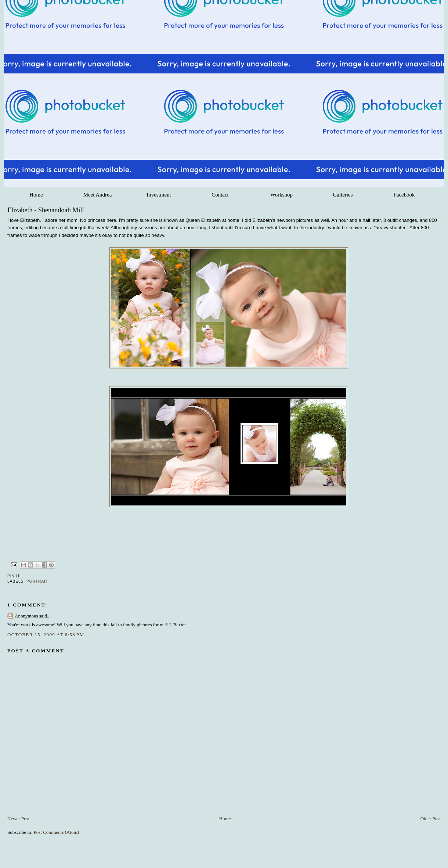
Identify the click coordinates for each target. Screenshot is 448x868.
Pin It (14, 576)
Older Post (431, 819)
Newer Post (18, 819)
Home (36, 195)
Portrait (37, 581)
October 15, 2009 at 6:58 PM (46, 635)
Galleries (343, 195)
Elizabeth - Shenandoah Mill (46, 210)
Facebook (404, 195)
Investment (159, 195)
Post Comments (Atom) (57, 832)
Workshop (281, 195)
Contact (220, 195)
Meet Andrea (98, 195)
